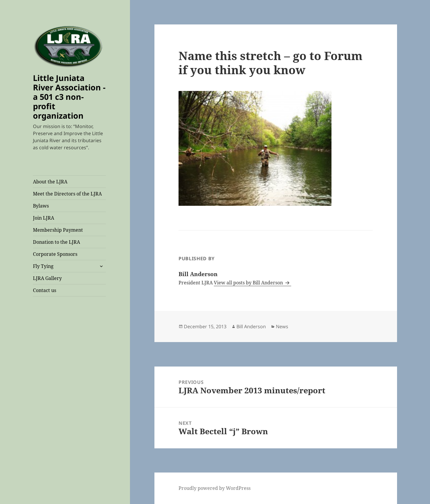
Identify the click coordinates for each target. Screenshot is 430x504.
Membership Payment (58, 230)
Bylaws (41, 206)
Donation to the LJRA (56, 242)
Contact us (45, 290)
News (282, 326)
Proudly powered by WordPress (215, 488)
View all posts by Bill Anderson (249, 283)
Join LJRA (44, 218)
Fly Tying (43, 266)
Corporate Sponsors (55, 254)
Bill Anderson (251, 326)
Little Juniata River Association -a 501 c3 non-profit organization (69, 97)
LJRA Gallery (47, 278)
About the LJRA (50, 182)
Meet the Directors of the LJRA (67, 194)
